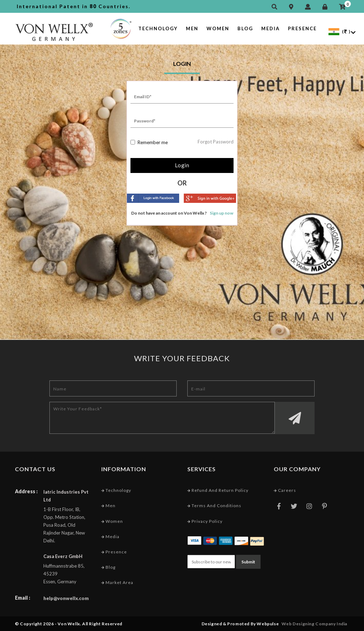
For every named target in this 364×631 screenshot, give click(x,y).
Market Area (117, 582)
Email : (23, 598)
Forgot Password (216, 142)
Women (218, 28)
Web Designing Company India (314, 624)
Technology (158, 28)
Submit (248, 562)
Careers (285, 490)
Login (182, 165)
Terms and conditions (214, 506)
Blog (245, 28)
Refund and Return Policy (218, 490)
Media (271, 28)
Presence (302, 28)
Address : (26, 491)
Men (192, 28)
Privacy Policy (205, 521)
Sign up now (221, 213)
